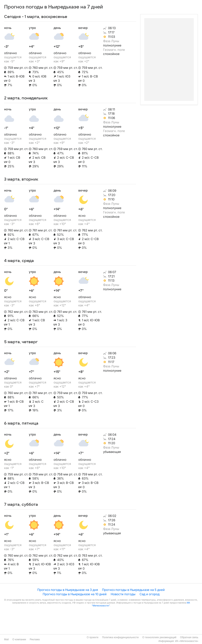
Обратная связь (189, 637)
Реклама (35, 639)
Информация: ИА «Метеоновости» (178, 641)
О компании (19, 639)
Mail (6, 639)
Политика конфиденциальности (120, 637)
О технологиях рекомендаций (159, 637)
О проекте (93, 637)
